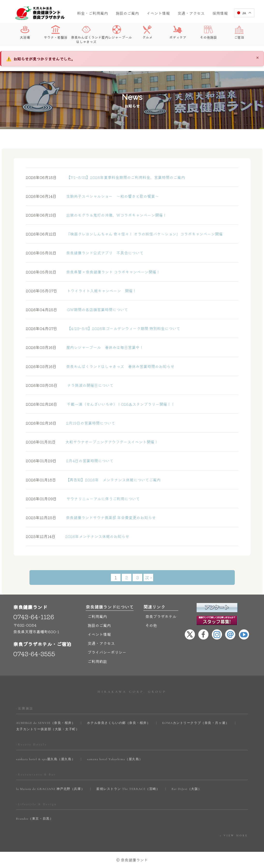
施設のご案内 (127, 13)
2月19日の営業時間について (71, 423)
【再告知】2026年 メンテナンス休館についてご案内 (93, 480)
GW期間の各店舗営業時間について (77, 309)
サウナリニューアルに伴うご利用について (83, 499)
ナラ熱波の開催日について (70, 385)
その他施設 (208, 32)
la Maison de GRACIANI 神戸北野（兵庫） (50, 789)
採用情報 (220, 13)
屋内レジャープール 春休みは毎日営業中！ (85, 347)
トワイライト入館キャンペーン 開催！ (81, 291)
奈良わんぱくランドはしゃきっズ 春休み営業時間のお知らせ (100, 366)
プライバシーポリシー (107, 652)
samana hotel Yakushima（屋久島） (115, 759)
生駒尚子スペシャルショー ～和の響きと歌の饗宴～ (92, 196)
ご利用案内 (97, 616)
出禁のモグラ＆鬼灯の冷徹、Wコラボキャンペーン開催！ (96, 215)
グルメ (147, 32)
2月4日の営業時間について (70, 461)
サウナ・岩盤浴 (56, 32)
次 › (148, 577)
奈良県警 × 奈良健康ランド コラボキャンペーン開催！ (93, 272)
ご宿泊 (239, 32)
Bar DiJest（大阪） (187, 789)
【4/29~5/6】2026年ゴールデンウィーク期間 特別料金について (103, 328)
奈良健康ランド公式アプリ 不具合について (85, 253)
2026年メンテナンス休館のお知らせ (78, 536)
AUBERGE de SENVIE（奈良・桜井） (46, 723)
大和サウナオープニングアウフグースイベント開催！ (92, 442)
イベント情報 (158, 13)
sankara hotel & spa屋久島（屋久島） (46, 759)
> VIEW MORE (234, 836)
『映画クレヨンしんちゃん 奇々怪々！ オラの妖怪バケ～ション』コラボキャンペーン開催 (124, 234)
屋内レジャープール (117, 32)
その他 (151, 625)
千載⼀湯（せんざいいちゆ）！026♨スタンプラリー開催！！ (100, 404)
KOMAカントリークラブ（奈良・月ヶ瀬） (196, 723)
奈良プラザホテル (161, 616)
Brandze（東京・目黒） (35, 819)
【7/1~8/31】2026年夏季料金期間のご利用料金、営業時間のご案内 (105, 177)
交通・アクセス (191, 13)
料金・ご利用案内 (93, 13)
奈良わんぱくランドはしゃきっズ (86, 34)
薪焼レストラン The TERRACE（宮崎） (128, 789)
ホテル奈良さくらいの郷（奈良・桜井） (119, 723)
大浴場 (25, 32)
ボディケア (178, 32)
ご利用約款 (97, 661)
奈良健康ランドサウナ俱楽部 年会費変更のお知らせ (91, 517)
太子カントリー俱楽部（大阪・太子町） (48, 729)
